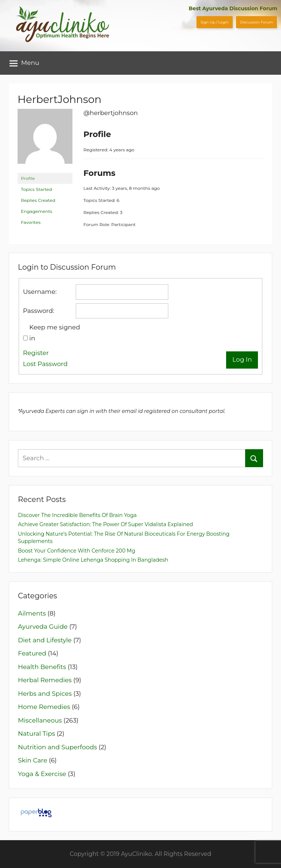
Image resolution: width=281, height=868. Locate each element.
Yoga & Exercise (42, 774)
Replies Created (38, 200)
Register (36, 353)
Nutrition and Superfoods (57, 747)
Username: (40, 292)
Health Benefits (42, 667)
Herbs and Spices (45, 694)
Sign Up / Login (215, 22)
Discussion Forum (256, 22)
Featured (32, 653)
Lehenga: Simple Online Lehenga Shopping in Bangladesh (93, 560)
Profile (28, 178)
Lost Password (45, 364)
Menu (25, 63)
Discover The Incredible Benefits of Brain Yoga (77, 515)
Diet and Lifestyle (45, 640)
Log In (242, 359)
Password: (39, 311)
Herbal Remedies (45, 680)
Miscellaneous (40, 720)
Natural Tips (37, 734)
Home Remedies (44, 707)
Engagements (37, 211)
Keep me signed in (55, 333)
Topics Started (36, 189)
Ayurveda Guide (43, 627)
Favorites (31, 222)
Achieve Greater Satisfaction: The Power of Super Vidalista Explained (105, 524)
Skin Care (33, 760)
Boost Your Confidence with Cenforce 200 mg (77, 551)
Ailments (32, 613)
